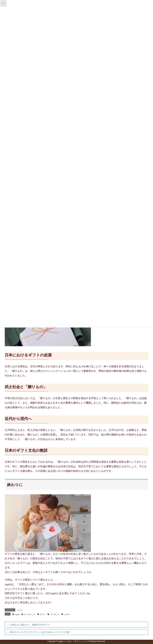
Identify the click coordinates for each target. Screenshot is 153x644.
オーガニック (30, 614)
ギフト (43, 614)
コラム (20, 610)
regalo (17, 614)
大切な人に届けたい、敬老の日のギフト (30, 625)
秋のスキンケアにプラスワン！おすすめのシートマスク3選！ (41, 632)
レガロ (67, 614)
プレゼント (55, 614)
